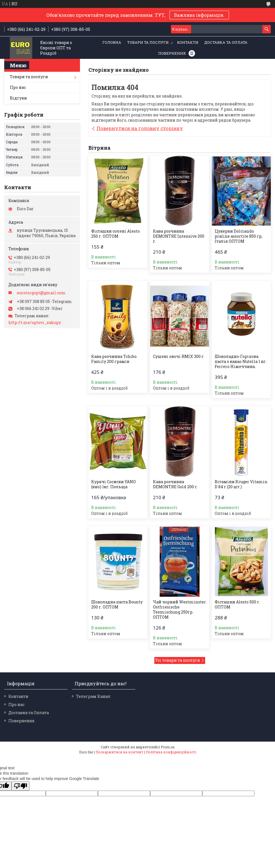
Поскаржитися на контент (120, 752)
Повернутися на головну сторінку (140, 128)
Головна (112, 42)
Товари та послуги (148, 42)
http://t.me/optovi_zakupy (35, 323)
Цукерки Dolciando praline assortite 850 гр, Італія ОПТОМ (239, 236)
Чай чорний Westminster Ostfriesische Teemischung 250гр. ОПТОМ (179, 610)
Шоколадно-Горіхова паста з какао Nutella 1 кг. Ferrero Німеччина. (241, 362)
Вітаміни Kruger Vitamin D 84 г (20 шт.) (241, 484)
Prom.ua (168, 747)
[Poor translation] (20, 786)
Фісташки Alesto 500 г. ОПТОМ (237, 605)
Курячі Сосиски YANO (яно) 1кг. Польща (114, 484)
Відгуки (18, 98)
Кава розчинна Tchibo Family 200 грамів (114, 359)
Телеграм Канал (93, 696)
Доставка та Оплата (226, 42)
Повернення (172, 53)
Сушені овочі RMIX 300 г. (179, 357)
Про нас (18, 87)
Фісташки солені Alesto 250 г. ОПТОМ (115, 234)
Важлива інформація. (199, 15)
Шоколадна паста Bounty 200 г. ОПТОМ (117, 605)
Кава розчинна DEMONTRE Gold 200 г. (175, 484)
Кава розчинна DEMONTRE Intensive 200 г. (179, 236)
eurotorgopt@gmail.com (41, 293)
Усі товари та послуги (178, 660)
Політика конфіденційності (171, 752)
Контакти (188, 42)
